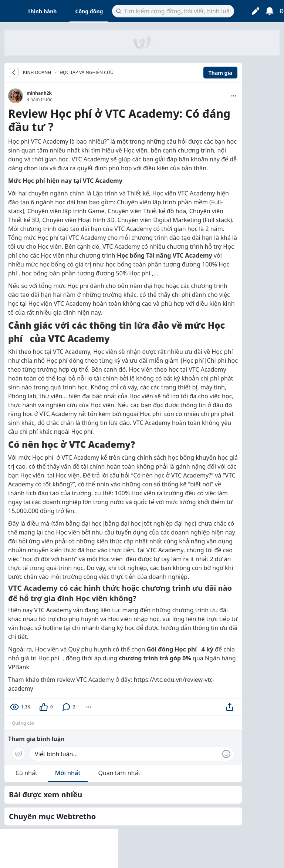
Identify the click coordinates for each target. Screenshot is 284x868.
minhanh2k (39, 93)
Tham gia (220, 73)
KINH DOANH (37, 73)
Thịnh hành (42, 11)
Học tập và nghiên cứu (87, 72)
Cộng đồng (89, 11)
